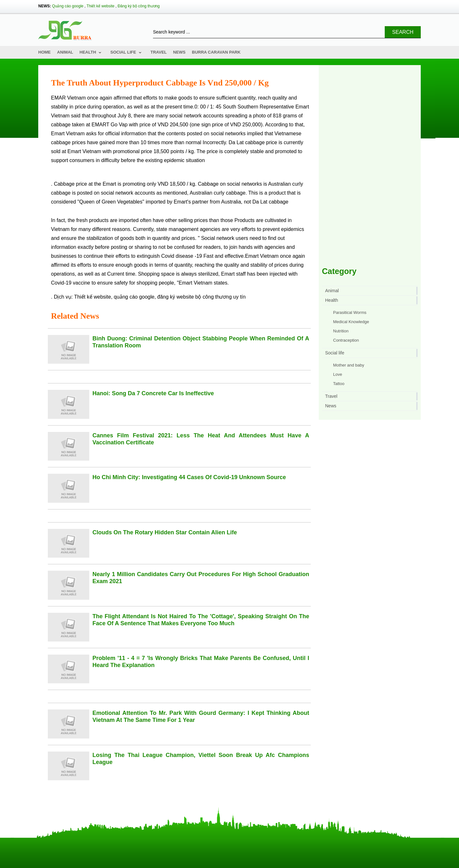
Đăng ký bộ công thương (139, 6)
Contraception (346, 340)
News (179, 52)
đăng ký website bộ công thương (194, 297)
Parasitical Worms (350, 312)
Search (403, 32)
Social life (123, 52)
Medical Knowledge (351, 322)
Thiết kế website (101, 6)
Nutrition (341, 331)
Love (338, 374)
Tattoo (339, 384)
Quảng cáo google (68, 6)
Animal (65, 52)
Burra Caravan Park (216, 52)
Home (44, 52)
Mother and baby (349, 365)
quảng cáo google (134, 297)
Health (88, 52)
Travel (159, 52)
